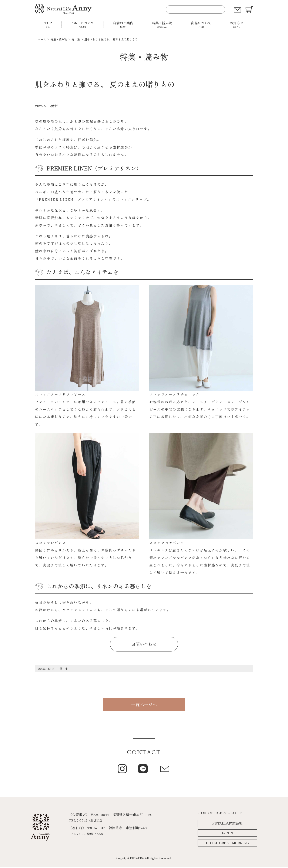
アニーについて (82, 24)
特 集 (76, 39)
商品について (201, 24)
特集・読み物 (162, 24)
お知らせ (237, 24)
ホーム (42, 39)
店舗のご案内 (123, 24)
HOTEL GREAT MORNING (227, 843)
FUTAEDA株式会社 (227, 824)
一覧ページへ (144, 705)
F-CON (227, 834)
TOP (48, 24)
